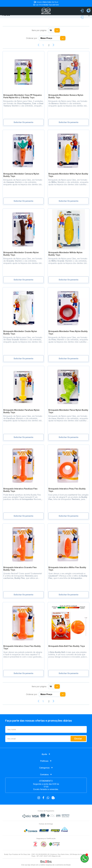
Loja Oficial (47, 5)
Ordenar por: (32, 38)
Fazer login (82, 17)
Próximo (53, 45)
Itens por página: (39, 30)
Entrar (82, 11)
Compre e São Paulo (47, 2)
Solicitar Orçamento (23, 122)
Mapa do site (56, 856)
